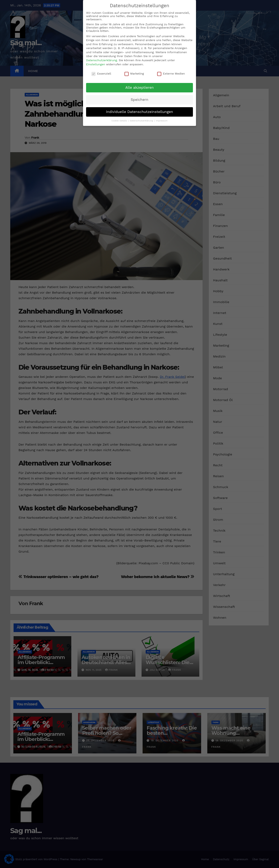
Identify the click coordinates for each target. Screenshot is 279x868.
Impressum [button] (162, 121)
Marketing (134, 74)
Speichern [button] (139, 100)
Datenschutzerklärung (102, 60)
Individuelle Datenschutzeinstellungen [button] (139, 112)
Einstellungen (96, 64)
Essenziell (101, 74)
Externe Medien (171, 74)
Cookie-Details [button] (119, 121)
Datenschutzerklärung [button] (142, 121)
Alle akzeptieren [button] (139, 87)
